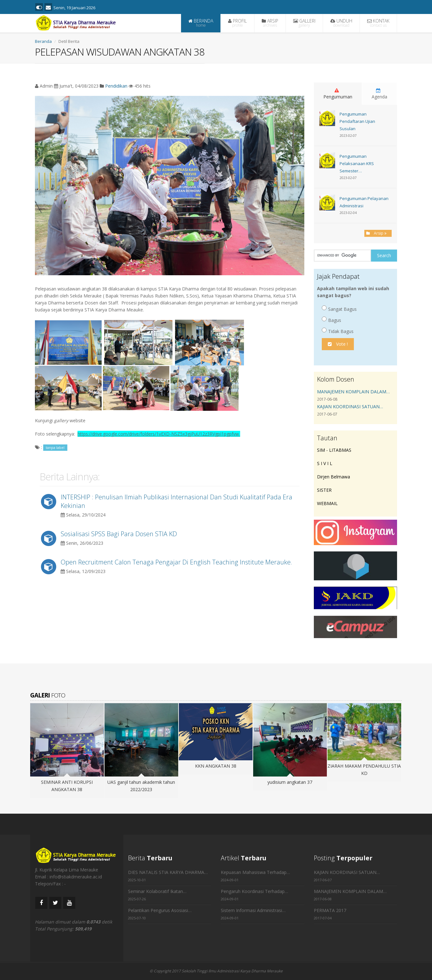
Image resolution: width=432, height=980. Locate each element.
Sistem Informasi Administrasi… (253, 910)
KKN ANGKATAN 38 (216, 766)
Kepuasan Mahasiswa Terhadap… (255, 872)
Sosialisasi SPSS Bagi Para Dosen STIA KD (119, 534)
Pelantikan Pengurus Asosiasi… (160, 910)
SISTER (324, 490)
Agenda (379, 94)
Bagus (331, 320)
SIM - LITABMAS (334, 450)
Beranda (43, 41)
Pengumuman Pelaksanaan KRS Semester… (357, 163)
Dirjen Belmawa (334, 477)
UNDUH (341, 23)
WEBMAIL (327, 503)
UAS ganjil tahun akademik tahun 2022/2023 (141, 786)
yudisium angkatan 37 (290, 782)
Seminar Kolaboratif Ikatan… (157, 891)
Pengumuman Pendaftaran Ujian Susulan (357, 121)
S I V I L (325, 463)
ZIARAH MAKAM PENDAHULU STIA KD (364, 770)
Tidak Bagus (338, 331)
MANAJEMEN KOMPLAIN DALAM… (353, 392)
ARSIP (270, 23)
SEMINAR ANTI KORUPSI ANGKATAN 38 (67, 786)
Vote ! (338, 344)
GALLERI (304, 23)
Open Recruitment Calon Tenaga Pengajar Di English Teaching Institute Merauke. (176, 562)
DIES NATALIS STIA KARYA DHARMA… (168, 872)
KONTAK (378, 23)
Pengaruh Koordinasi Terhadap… (254, 891)
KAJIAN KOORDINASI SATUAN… (350, 407)
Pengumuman (338, 94)
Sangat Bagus (339, 309)
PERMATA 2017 (330, 910)
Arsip (378, 233)
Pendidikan (116, 86)
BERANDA (201, 23)
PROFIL (237, 23)
